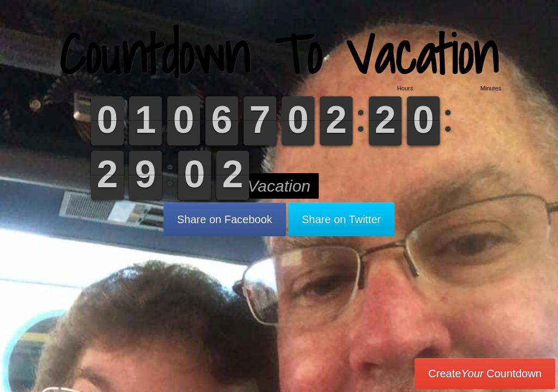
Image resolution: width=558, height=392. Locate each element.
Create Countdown (485, 373)
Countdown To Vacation (279, 54)
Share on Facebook (225, 219)
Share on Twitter (341, 219)
